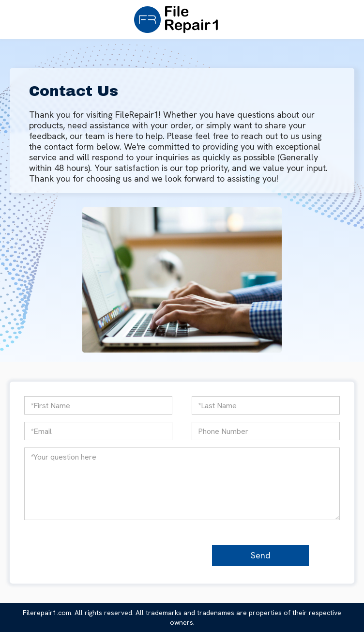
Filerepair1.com (47, 613)
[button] (227, 19)
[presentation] (129, 554)
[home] (174, 20)
